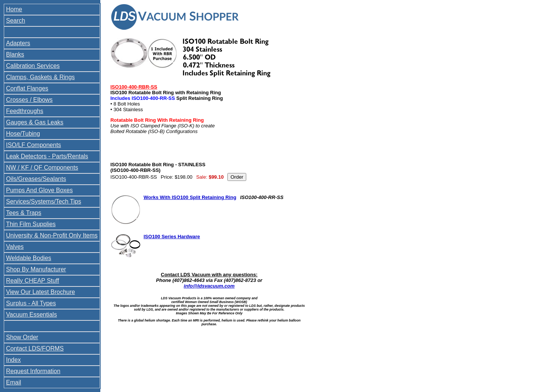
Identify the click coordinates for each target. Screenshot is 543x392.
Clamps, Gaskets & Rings (40, 77)
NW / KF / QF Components (42, 168)
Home (14, 9)
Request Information (33, 371)
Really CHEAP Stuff (33, 281)
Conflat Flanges (27, 88)
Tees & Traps (24, 213)
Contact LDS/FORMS (35, 348)
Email (14, 382)
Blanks (15, 54)
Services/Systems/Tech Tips (44, 201)
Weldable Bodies (29, 258)
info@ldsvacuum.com (209, 286)
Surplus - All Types (31, 303)
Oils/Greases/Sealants (36, 179)
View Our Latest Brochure (41, 292)
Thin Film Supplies (31, 224)
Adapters (18, 43)
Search (16, 21)
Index (13, 360)
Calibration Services (33, 66)
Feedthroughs (25, 111)
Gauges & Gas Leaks (35, 122)
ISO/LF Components (34, 145)
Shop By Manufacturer (36, 269)
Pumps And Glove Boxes (39, 190)
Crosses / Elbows (29, 100)
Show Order (22, 337)
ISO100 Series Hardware (172, 237)
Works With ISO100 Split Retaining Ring (190, 197)
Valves (15, 247)
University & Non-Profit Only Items (52, 235)
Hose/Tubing (23, 134)
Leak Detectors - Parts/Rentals (47, 156)
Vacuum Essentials (31, 315)
